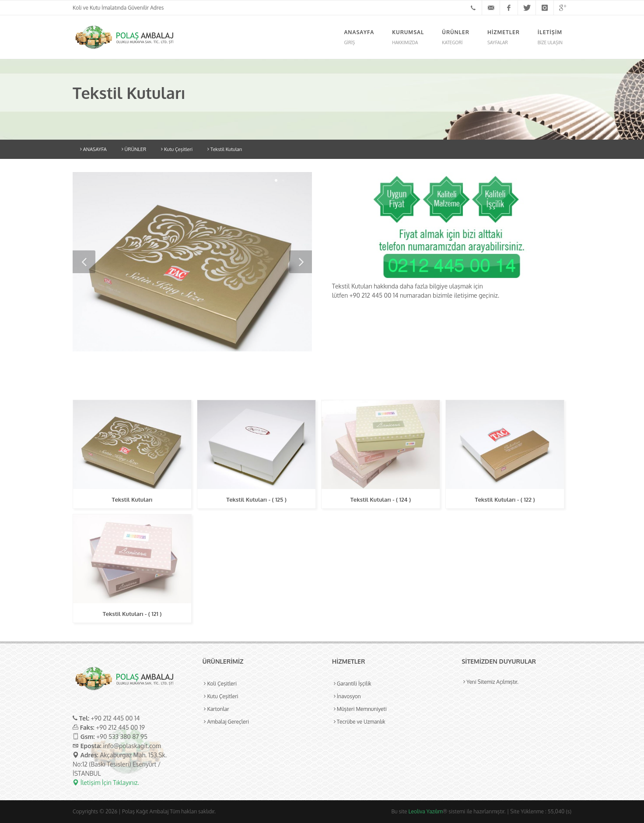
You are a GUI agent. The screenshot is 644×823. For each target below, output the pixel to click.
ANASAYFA (93, 149)
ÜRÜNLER (134, 149)
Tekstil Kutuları (225, 149)
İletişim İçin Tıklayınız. (106, 783)
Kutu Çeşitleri (177, 149)
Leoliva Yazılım (426, 811)
